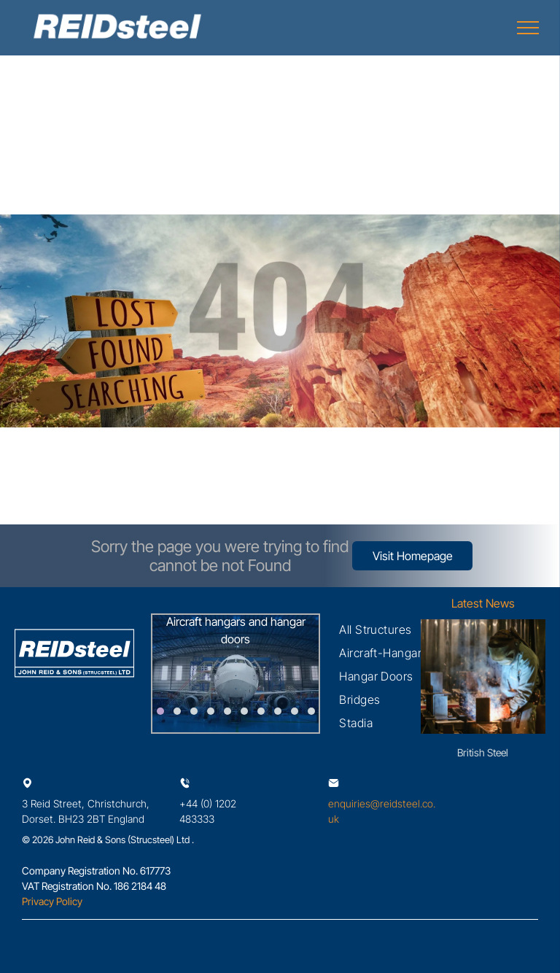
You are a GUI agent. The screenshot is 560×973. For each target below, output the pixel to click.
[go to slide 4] (211, 711)
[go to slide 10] (311, 711)
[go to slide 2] (177, 711)
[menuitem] (376, 629)
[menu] (528, 28)
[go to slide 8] (278, 711)
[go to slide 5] (227, 711)
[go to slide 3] (194, 711)
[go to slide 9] (295, 711)
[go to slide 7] (261, 711)
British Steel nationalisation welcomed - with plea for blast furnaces (483, 753)
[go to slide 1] (160, 711)
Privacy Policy (52, 901)
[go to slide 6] (244, 711)
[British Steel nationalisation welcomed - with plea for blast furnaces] (483, 677)
